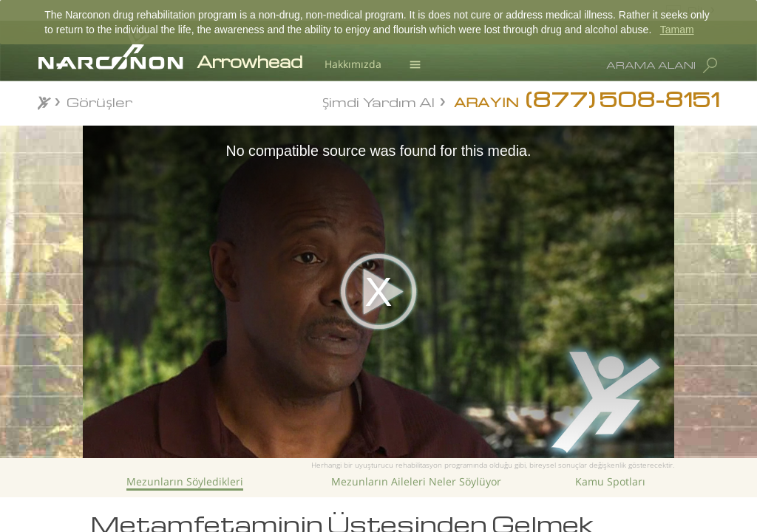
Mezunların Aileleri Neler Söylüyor (416, 481)
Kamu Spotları (610, 481)
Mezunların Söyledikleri (185, 481)
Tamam (677, 30)
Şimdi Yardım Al (378, 101)
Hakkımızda (353, 64)
